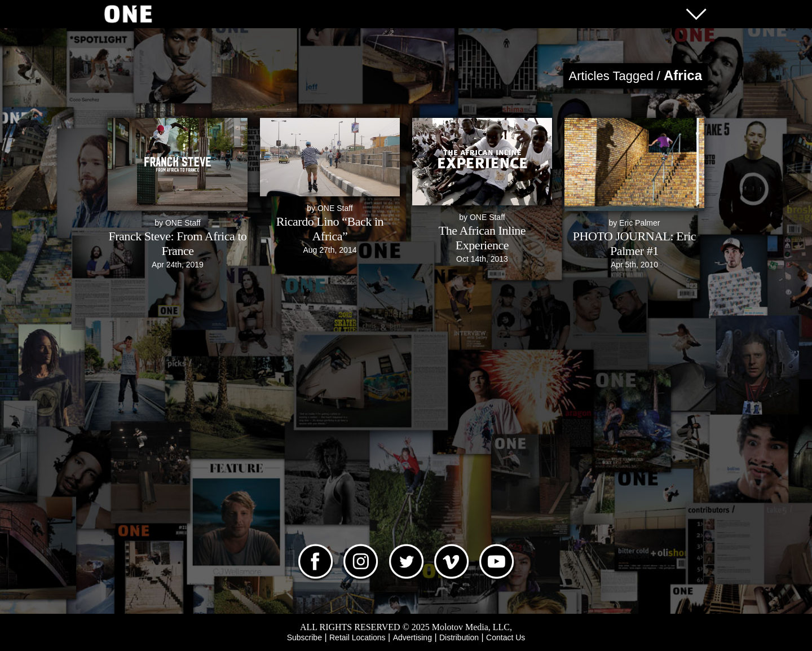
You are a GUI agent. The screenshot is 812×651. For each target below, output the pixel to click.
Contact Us (506, 637)
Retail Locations (358, 637)
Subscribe (304, 637)
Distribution (459, 637)
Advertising (412, 637)
